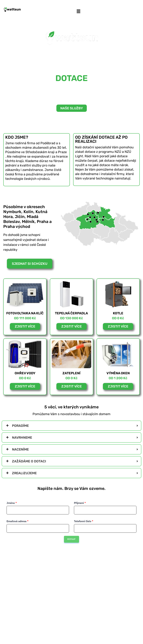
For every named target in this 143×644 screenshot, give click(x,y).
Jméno (12, 503)
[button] (78, 12)
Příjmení (80, 503)
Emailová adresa (18, 521)
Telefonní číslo (84, 521)
